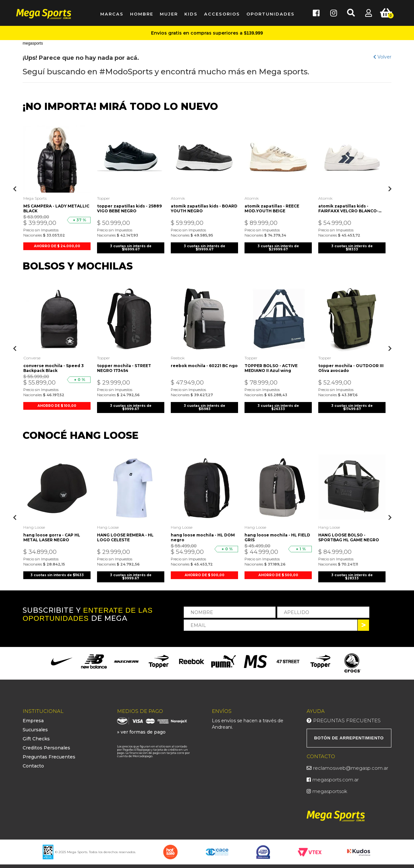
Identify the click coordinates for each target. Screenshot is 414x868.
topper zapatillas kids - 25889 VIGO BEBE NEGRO (125, 206)
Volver (382, 57)
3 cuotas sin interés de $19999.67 (204, 245)
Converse (33, 354)
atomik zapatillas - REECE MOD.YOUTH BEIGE (273, 206)
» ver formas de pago (141, 727)
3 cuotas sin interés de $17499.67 (352, 403)
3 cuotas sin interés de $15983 (204, 403)
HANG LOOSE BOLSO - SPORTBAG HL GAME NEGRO (350, 532)
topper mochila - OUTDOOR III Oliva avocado (350, 364)
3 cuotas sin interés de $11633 (57, 571)
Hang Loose (36, 522)
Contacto (33, 761)
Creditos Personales (46, 743)
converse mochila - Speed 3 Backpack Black (55, 364)
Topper (105, 196)
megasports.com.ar (336, 775)
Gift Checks (36, 734)
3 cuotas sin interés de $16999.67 (131, 245)
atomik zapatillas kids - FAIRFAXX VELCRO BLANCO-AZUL (350, 206)
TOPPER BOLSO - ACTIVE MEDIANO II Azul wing (273, 364)
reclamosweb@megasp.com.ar (351, 763)
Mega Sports (37, 196)
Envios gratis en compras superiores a (207, 33)
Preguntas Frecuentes (49, 752)
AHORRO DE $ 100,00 (57, 402)
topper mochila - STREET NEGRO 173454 (126, 364)
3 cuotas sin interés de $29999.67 (278, 245)
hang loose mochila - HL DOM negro (204, 532)
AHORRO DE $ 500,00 (205, 570)
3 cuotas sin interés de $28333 (352, 571)
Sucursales (35, 725)
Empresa (33, 716)
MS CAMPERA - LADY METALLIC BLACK (47, 206)
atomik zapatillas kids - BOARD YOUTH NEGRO (197, 206)
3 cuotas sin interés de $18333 (352, 245)
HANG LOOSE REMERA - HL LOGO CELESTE (127, 532)
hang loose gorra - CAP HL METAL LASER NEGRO (53, 532)
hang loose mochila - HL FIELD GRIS (272, 532)
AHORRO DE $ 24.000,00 (57, 244)
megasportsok (330, 787)
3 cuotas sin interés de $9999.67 (131, 403)
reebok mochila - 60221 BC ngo (201, 364)
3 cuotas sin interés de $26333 (278, 403)
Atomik (180, 196)
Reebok (179, 354)
